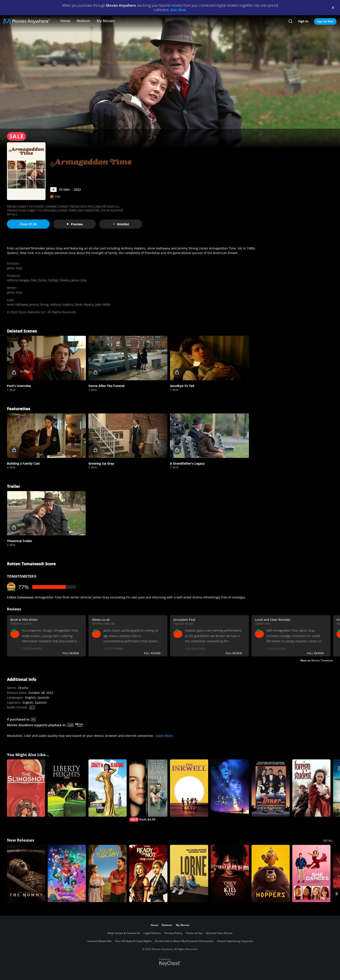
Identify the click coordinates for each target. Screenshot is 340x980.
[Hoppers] (271, 873)
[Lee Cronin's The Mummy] (26, 873)
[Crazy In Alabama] (108, 788)
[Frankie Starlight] (230, 788)
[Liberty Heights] (67, 788)
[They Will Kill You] (230, 873)
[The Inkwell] (189, 788)
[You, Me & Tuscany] (108, 873)
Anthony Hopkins (62, 304)
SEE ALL (328, 841)
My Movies (106, 21)
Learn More (164, 736)
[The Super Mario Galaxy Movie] (67, 873)
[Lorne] (189, 873)
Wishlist (121, 224)
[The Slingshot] (26, 788)
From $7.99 (28, 224)
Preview (75, 224)
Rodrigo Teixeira (59, 280)
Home (65, 21)
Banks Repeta (84, 304)
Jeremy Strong (39, 304)
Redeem (83, 21)
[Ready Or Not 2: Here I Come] (148, 873)
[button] (46, 358)
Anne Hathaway (17, 304)
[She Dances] (311, 873)
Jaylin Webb (103, 304)
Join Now (178, 10)
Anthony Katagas (18, 280)
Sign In (303, 21)
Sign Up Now (325, 21)
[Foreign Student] (311, 788)
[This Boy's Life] (148, 791)
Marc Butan (39, 280)
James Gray (14, 268)
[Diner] (271, 788)
